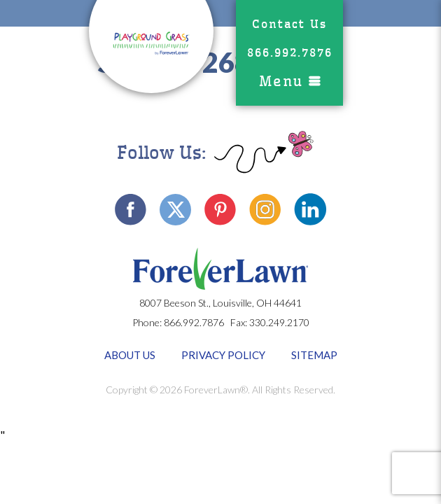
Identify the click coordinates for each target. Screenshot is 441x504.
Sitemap (314, 355)
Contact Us (289, 24)
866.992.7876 (290, 53)
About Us (130, 355)
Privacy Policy (223, 355)
